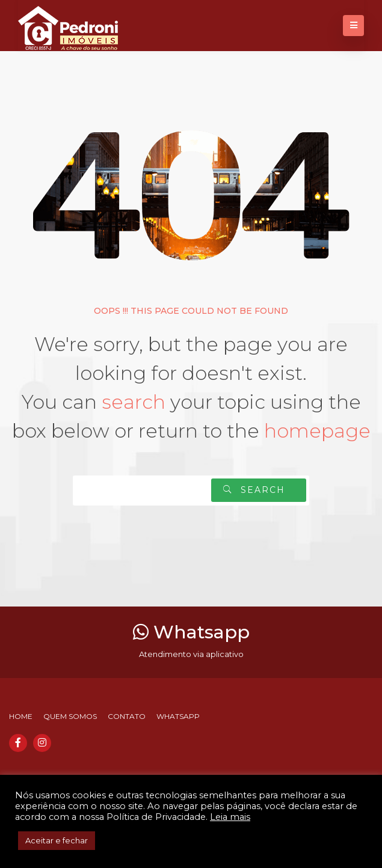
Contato (127, 716)
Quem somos (70, 716)
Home (21, 716)
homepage (317, 431)
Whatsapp (191, 632)
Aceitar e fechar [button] (57, 840)
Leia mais (230, 817)
